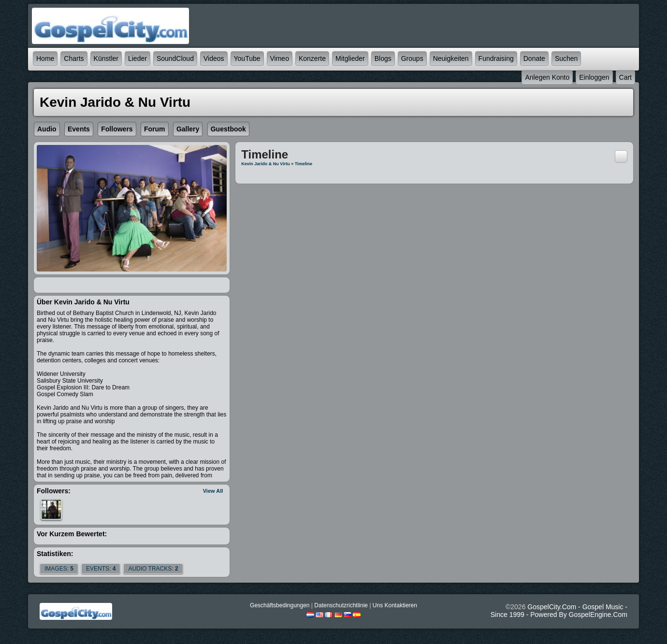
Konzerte (312, 58)
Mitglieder (350, 58)
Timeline (304, 164)
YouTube (247, 58)
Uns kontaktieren (395, 605)
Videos (214, 58)
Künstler (106, 58)
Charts (74, 58)
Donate (534, 58)
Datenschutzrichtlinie (341, 605)
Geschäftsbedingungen (280, 605)
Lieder (138, 58)
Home (45, 58)
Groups (412, 58)
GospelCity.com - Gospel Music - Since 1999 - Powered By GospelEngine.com (559, 611)
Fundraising (496, 58)
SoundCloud (175, 58)
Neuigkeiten (451, 58)
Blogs (383, 58)
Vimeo (280, 58)
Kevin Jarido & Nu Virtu (265, 164)
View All (213, 491)
